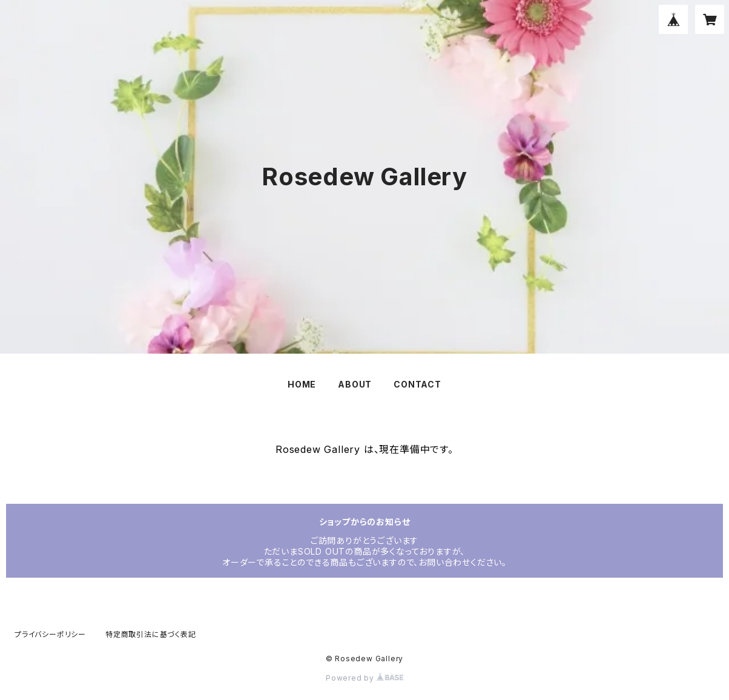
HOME (302, 384)
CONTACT (417, 384)
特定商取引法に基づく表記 (151, 634)
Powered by (364, 678)
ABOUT (355, 384)
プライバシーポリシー (50, 634)
